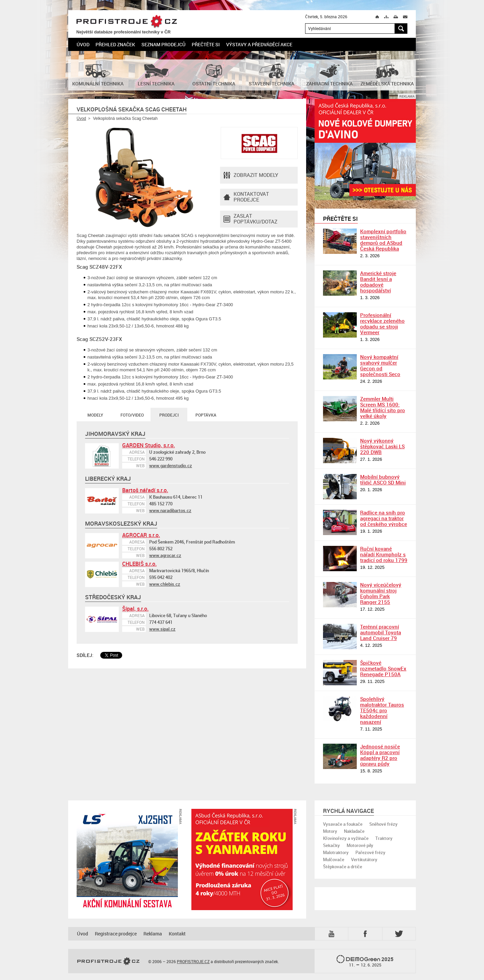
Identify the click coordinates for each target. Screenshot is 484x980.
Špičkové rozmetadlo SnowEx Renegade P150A (383, 668)
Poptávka (206, 415)
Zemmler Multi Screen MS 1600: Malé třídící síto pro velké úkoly (383, 407)
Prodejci (169, 415)
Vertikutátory (364, 859)
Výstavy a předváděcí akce (259, 44)
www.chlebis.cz (165, 584)
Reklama (153, 934)
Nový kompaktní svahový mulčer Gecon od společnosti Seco (380, 365)
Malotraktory (336, 852)
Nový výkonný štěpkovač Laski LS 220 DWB (382, 446)
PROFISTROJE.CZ (127, 22)
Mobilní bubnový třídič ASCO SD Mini (383, 480)
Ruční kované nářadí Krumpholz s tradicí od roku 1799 (384, 554)
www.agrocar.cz (165, 555)
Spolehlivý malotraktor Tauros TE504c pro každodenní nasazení (382, 710)
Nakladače (354, 831)
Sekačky (331, 845)
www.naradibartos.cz (170, 510)
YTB (333, 934)
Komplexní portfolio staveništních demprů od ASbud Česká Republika (383, 240)
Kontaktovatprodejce (246, 197)
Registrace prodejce (116, 934)
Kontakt (177, 934)
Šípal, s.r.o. (135, 609)
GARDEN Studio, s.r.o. (149, 445)
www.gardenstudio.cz (171, 466)
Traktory (384, 838)
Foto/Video (132, 415)
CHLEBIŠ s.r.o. (139, 564)
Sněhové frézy (383, 824)
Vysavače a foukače (343, 824)
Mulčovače (334, 859)
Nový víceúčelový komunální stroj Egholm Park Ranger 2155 (381, 593)
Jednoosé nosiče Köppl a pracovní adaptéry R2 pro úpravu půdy (380, 755)
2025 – (365, 961)
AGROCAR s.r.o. (141, 535)
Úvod (83, 44)
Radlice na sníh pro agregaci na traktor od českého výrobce (384, 518)
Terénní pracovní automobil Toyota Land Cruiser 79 (381, 632)
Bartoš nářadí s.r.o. (145, 490)
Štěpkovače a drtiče (343, 867)
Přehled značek (115, 44)
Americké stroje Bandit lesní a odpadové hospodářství (378, 282)
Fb (366, 934)
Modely (95, 415)
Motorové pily (360, 845)
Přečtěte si (206, 44)
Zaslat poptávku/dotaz (250, 219)
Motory (330, 831)
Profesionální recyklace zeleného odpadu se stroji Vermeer (382, 324)
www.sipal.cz (162, 629)
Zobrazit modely (251, 175)
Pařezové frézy (370, 852)
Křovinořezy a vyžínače (346, 838)
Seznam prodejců (164, 44)
